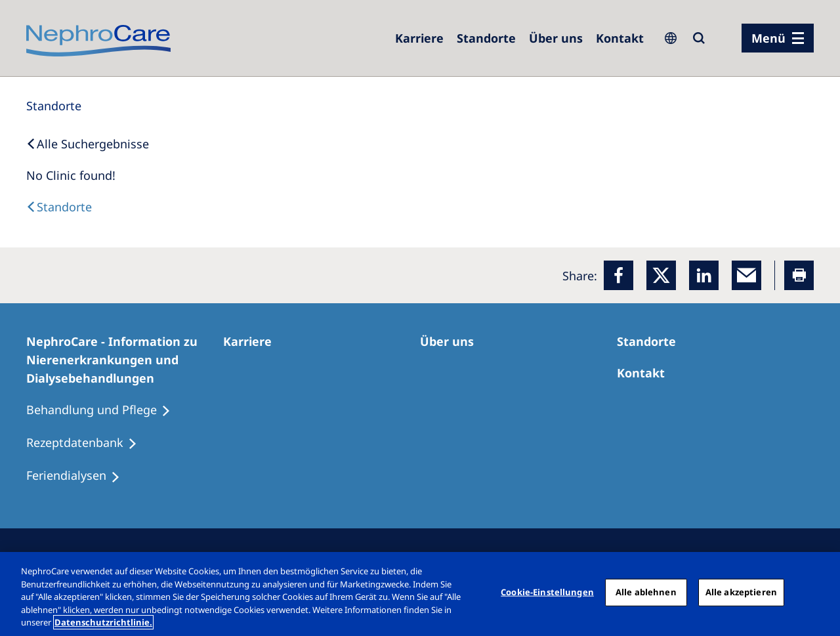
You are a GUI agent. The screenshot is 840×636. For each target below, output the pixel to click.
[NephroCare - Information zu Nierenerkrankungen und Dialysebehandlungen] (125, 360)
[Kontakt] (620, 38)
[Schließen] (819, 593)
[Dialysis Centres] (59, 207)
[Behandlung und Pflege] (104, 410)
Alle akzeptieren (741, 592)
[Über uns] (556, 38)
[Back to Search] (88, 144)
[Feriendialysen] (79, 476)
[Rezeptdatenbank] (88, 443)
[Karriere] (419, 38)
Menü (768, 38)
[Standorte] (54, 106)
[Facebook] (619, 275)
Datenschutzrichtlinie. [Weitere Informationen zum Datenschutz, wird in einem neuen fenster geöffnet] (103, 622)
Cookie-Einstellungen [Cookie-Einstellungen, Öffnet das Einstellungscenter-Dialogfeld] (547, 592)
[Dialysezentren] (486, 38)
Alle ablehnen (646, 592)
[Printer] (799, 275)
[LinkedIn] (704, 275)
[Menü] (778, 38)
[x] (661, 275)
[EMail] (746, 275)
